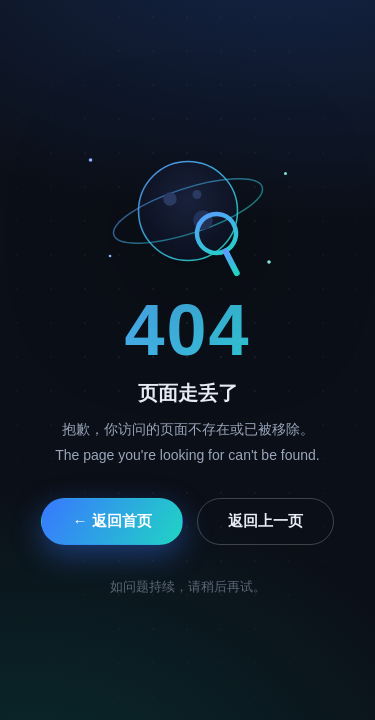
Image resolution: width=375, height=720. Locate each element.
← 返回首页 (111, 520)
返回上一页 (265, 520)
